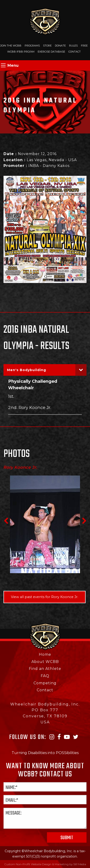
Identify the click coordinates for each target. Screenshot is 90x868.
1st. (11, 396)
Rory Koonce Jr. (20, 467)
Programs (32, 46)
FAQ (45, 676)
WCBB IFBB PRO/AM (21, 52)
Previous (6, 521)
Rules (73, 46)
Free (84, 46)
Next (84, 521)
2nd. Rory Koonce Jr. (30, 407)
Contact (75, 52)
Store (47, 46)
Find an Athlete (45, 669)
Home (45, 654)
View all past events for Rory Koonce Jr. (45, 597)
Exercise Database (51, 52)
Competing (45, 683)
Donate (60, 46)
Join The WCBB (11, 46)
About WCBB (45, 662)
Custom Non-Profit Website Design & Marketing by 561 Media (45, 864)
